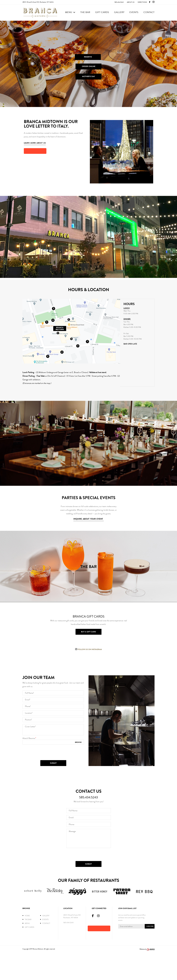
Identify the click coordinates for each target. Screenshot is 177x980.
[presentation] (54, 779)
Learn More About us (35, 143)
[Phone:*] (53, 733)
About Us (131, 2)
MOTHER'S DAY (88, 77)
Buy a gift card (88, 632)
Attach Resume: (29, 765)
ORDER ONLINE (89, 66)
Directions (142, 2)
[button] (35, 151)
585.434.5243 (119, 2)
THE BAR (89, 567)
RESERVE (88, 57)
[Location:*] (53, 740)
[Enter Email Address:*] (136, 953)
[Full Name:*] (53, 720)
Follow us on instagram (90, 649)
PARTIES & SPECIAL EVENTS (88, 498)
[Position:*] (53, 746)
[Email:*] (53, 726)
